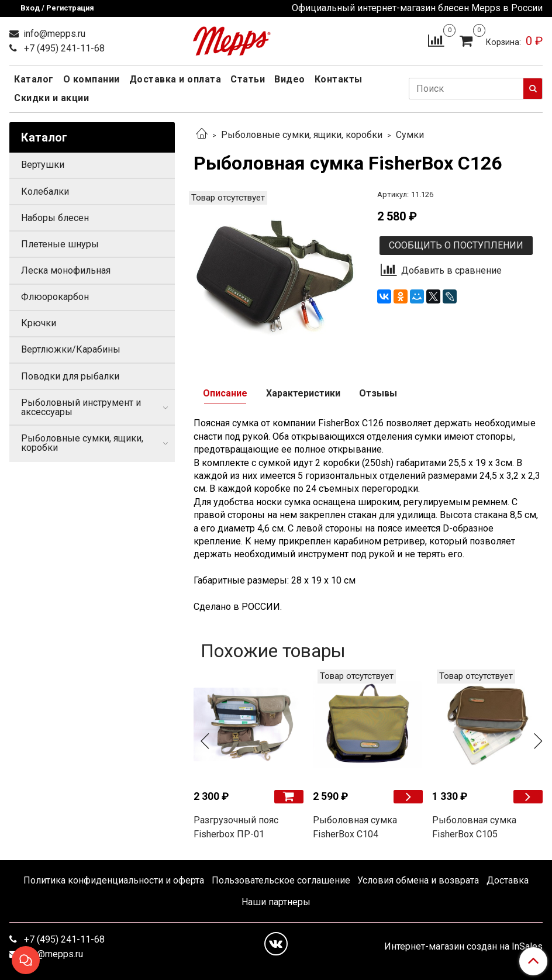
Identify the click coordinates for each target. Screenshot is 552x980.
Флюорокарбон (55, 297)
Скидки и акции (51, 98)
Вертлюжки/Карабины (71, 349)
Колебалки (45, 191)
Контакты (339, 79)
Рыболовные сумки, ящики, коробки (302, 135)
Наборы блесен (55, 218)
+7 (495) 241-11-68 (63, 48)
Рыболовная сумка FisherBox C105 (474, 827)
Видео (290, 79)
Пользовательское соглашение (281, 880)
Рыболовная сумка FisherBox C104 (355, 827)
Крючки (39, 323)
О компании (92, 79)
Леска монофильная (66, 270)
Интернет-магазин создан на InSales (463, 947)
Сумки (410, 135)
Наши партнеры (276, 902)
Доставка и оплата (175, 79)
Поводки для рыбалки (70, 376)
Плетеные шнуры (60, 244)
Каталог (34, 79)
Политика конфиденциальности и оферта (114, 880)
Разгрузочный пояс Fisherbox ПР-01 (236, 827)
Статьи (248, 79)
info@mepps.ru (53, 34)
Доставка (508, 880)
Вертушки (43, 165)
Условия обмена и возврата (418, 880)
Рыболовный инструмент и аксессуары (81, 407)
